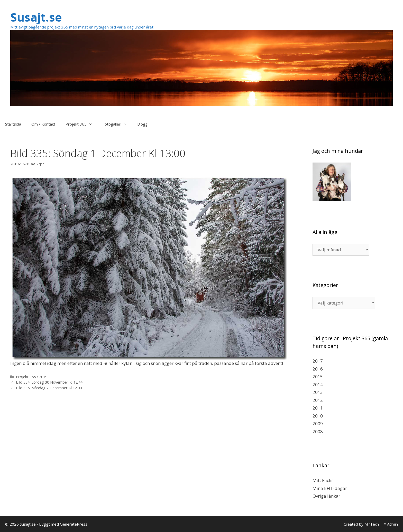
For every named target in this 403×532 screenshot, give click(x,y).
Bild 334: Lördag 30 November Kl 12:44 (49, 382)
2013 (318, 392)
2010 (318, 416)
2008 (318, 431)
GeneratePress (74, 524)
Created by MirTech (361, 524)
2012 (318, 400)
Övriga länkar (326, 496)
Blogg (142, 124)
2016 (318, 369)
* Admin (391, 524)
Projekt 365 (81, 124)
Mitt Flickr (323, 480)
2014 (318, 384)
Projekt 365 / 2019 (32, 377)
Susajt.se (36, 17)
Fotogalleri (117, 124)
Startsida (13, 124)
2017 (318, 361)
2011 (318, 408)
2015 (318, 377)
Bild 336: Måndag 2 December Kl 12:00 (49, 388)
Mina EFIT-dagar (330, 488)
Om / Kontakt (43, 124)
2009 (318, 424)
